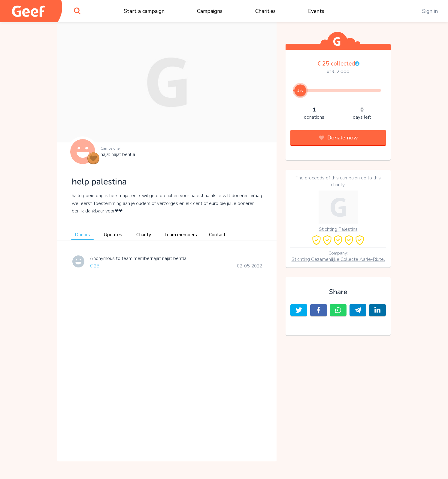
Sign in (430, 11)
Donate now (338, 138)
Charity (144, 235)
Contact (217, 235)
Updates (113, 235)
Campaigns (210, 11)
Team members (180, 235)
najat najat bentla (118, 154)
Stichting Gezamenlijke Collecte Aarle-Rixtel (338, 259)
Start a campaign (144, 11)
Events (316, 11)
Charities (265, 11)
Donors (82, 235)
